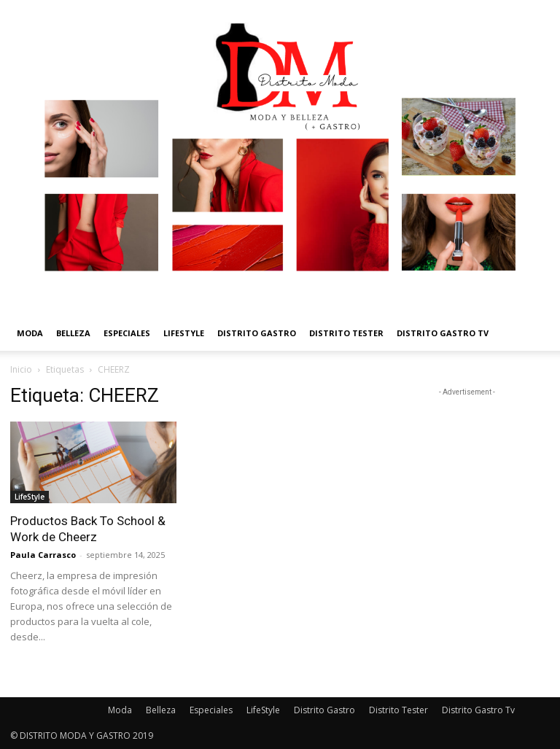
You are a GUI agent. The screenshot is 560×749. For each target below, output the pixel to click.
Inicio (21, 369)
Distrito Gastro (257, 333)
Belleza (73, 333)
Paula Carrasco (43, 555)
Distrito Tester (346, 333)
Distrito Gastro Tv (443, 333)
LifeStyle (184, 333)
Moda (30, 333)
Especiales (127, 333)
